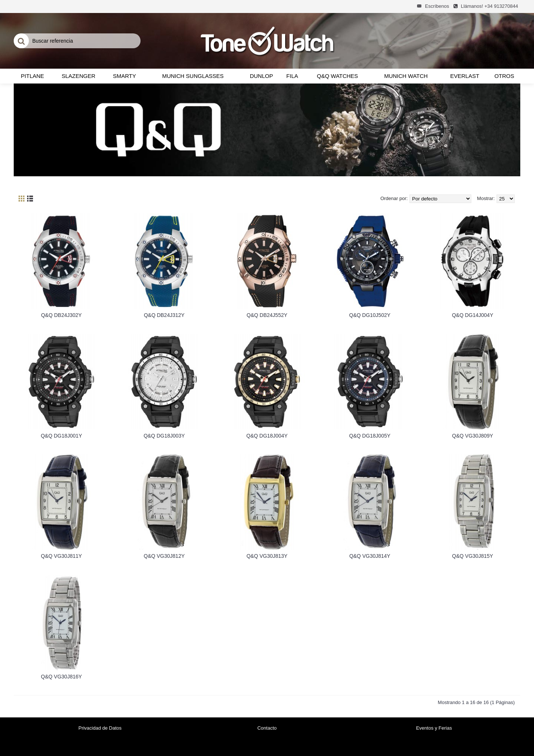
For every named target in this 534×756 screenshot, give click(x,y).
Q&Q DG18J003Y (164, 436)
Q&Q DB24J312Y (164, 315)
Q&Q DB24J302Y (62, 315)
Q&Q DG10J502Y (370, 315)
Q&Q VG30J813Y (267, 556)
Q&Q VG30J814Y (370, 556)
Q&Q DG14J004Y (473, 315)
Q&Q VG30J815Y (473, 556)
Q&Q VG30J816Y (61, 677)
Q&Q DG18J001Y (61, 436)
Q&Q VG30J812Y (164, 556)
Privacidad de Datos (100, 728)
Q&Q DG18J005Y (370, 436)
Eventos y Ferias (434, 728)
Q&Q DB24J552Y (267, 315)
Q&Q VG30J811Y (61, 556)
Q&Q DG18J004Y (267, 436)
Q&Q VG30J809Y (473, 436)
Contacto (267, 728)
